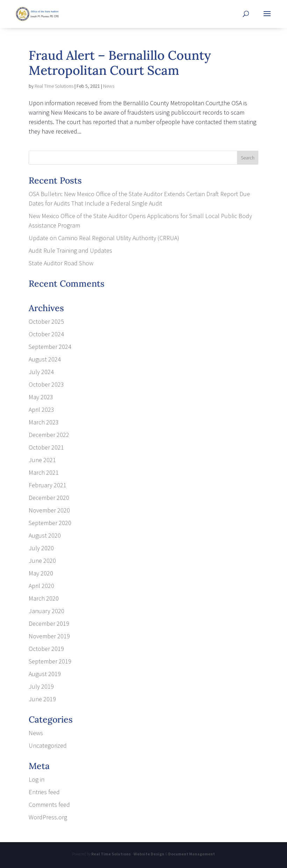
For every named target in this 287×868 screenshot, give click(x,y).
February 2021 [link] (48, 485)
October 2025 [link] (46, 321)
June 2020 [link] (42, 561)
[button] (267, 18)
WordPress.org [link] (48, 817)
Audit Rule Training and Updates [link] (70, 250)
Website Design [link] (149, 854)
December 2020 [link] (49, 498)
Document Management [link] (192, 854)
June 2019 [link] (42, 699)
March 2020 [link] (44, 598)
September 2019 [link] (50, 661)
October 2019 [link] (46, 649)
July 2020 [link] (41, 548)
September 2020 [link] (50, 523)
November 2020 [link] (49, 510)
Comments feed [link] (49, 805)
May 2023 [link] (41, 397)
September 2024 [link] (50, 347)
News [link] (109, 86)
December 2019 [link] (49, 623)
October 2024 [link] (46, 334)
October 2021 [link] (46, 447)
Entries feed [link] (44, 792)
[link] (37, 13)
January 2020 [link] (46, 611)
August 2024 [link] (45, 359)
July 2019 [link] (41, 686)
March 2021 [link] (44, 472)
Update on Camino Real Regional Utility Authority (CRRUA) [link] (104, 238)
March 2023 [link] (44, 422)
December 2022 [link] (49, 435)
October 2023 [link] (46, 384)
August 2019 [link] (45, 674)
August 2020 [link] (45, 535)
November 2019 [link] (49, 636)
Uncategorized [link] (48, 745)
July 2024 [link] (41, 372)
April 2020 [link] (41, 586)
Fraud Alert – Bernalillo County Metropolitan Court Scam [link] (120, 63)
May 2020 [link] (41, 573)
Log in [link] (37, 779)
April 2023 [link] (41, 410)
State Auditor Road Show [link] (61, 263)
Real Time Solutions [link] (54, 86)
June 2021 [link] (42, 460)
